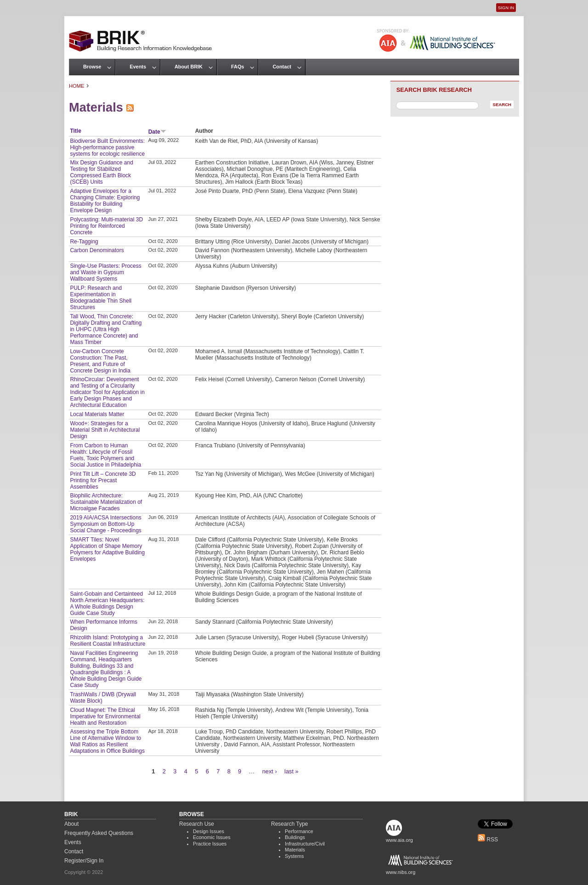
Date (157, 132)
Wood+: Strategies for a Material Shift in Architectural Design (105, 430)
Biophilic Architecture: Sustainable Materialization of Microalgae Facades (106, 502)
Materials (295, 850)
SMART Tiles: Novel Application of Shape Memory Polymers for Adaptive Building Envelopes (107, 549)
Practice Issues (210, 844)
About (71, 824)
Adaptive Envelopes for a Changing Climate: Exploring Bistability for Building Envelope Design (105, 201)
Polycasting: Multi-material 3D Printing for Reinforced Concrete (106, 226)
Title (75, 131)
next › (270, 771)
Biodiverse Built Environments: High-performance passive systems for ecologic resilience (107, 147)
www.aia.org (399, 840)
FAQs (237, 67)
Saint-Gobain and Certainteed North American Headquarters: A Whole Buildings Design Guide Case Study (107, 603)
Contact (282, 67)
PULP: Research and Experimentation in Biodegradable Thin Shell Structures (101, 298)
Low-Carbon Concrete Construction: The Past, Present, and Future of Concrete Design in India (100, 361)
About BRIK (189, 67)
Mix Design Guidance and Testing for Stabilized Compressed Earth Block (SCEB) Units (101, 172)
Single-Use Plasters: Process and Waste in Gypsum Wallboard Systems (105, 272)
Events (138, 67)
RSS (488, 840)
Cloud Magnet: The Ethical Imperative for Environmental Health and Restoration (105, 716)
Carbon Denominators (97, 250)
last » (291, 771)
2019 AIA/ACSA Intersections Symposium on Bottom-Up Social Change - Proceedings (105, 524)
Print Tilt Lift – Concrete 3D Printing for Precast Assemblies (103, 480)
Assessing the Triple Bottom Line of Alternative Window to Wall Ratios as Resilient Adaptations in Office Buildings (107, 741)
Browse (92, 67)
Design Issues (209, 831)
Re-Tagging (84, 242)
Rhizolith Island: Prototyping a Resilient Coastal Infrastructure (107, 641)
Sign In (506, 8)
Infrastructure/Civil (305, 844)
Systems (294, 856)
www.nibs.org (401, 872)
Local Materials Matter (97, 414)
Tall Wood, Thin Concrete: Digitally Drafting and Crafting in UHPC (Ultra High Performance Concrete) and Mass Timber (106, 329)
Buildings (295, 837)
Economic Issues (212, 837)
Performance (299, 831)
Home (77, 86)
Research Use (197, 824)
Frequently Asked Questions (99, 833)
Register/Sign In (84, 861)
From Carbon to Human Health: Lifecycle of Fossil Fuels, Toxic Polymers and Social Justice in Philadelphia (105, 455)
